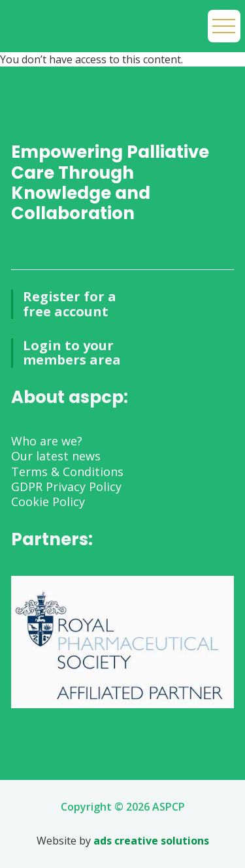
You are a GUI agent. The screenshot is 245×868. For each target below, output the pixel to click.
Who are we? (47, 441)
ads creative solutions (151, 841)
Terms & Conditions (67, 471)
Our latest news (56, 456)
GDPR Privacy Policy (66, 486)
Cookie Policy (48, 501)
